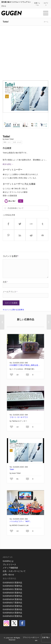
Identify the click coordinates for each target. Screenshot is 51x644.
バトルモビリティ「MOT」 (20, 521)
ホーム (46, 22)
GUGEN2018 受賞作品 (12, 599)
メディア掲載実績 (10, 568)
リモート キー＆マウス (19, 417)
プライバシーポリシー (31, 637)
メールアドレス (10, 292)
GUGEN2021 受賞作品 (12, 589)
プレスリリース (9, 564)
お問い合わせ (8, 575)
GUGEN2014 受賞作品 (12, 613)
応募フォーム (37, 4)
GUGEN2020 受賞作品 (12, 593)
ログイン (46, 4)
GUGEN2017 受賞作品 (12, 603)
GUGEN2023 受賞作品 (12, 583)
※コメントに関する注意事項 (13, 310)
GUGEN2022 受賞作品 (12, 586)
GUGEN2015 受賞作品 (12, 609)
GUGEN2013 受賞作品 (12, 616)
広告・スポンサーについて (14, 571)
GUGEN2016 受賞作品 (12, 606)
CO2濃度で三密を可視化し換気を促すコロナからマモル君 (26, 365)
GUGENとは (8, 561)
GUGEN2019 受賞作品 (12, 596)
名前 (5, 282)
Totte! (12, 469)
